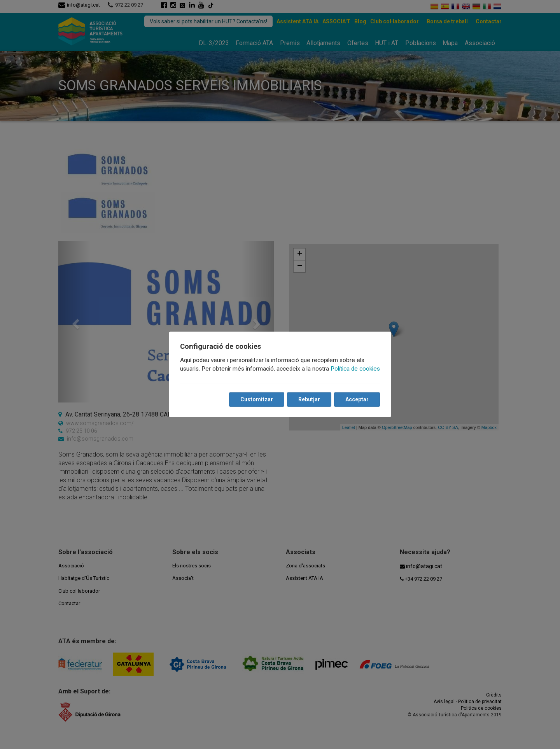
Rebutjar (309, 399)
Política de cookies (355, 369)
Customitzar (257, 399)
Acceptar (357, 399)
